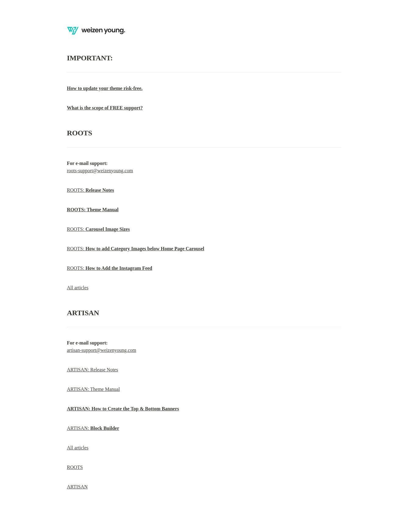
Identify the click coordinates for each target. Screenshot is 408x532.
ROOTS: (91, 190)
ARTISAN (77, 487)
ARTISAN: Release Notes (93, 370)
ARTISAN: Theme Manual (94, 389)
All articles (78, 288)
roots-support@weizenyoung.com (100, 171)
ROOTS (75, 467)
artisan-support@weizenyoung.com (102, 350)
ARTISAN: (93, 428)
